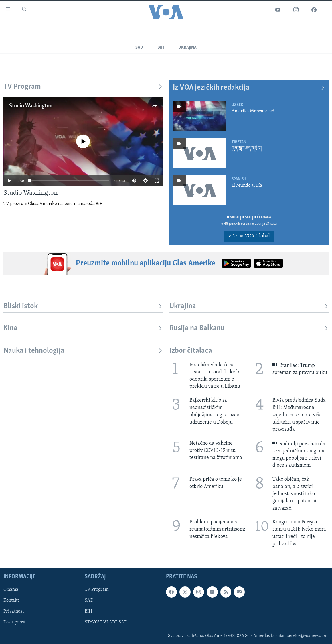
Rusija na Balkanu (249, 328)
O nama (11, 590)
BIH (88, 611)
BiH (161, 48)
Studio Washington (31, 106)
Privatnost (14, 611)
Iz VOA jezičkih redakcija (249, 88)
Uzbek (237, 105)
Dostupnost (14, 622)
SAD (139, 48)
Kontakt (11, 600)
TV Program (83, 87)
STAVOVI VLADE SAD (106, 622)
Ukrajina (187, 48)
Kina (83, 328)
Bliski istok (83, 306)
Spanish (239, 179)
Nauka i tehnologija (83, 351)
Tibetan (239, 142)
